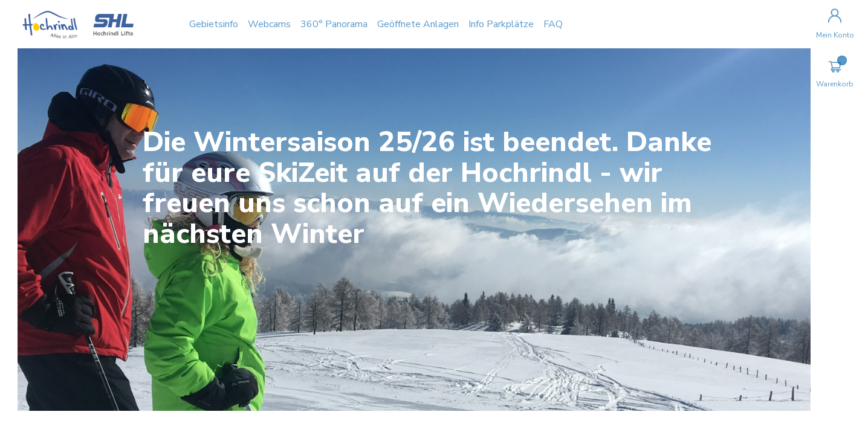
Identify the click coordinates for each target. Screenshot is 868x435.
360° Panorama (352, 24)
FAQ (571, 24)
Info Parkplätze (519, 24)
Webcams (287, 24)
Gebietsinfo (232, 24)
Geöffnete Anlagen (436, 24)
